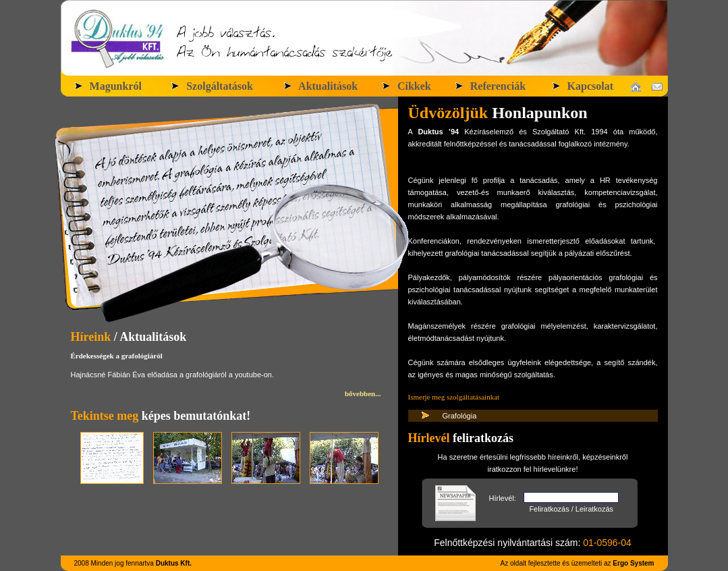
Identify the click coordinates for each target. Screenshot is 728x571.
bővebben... (363, 393)
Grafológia (460, 416)
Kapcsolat (582, 86)
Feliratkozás (549, 509)
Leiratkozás (594, 509)
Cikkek (406, 86)
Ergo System (633, 563)
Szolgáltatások (212, 86)
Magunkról (108, 86)
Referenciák (490, 86)
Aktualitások (320, 86)
